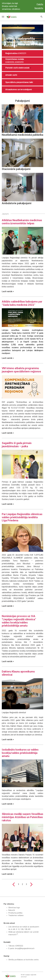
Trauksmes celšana (16, 915)
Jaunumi (5, 214)
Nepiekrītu (39, 8)
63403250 (10, 62)
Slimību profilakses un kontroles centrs (24, 960)
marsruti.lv (12, 935)
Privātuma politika (15, 913)
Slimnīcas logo (14, 908)
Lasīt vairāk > (8, 291)
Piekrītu (40, 4)
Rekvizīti (12, 910)
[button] (22, 75)
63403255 (19, 62)
